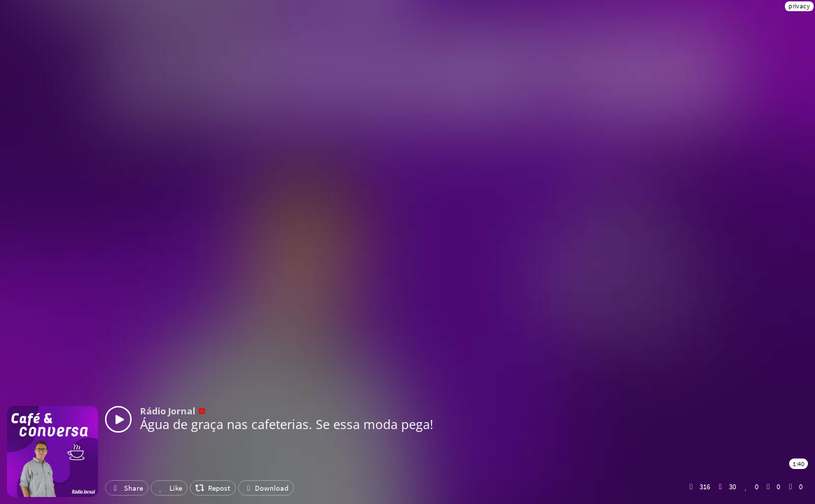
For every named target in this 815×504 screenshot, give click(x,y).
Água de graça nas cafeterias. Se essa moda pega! (287, 424)
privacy (799, 6)
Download (266, 488)
